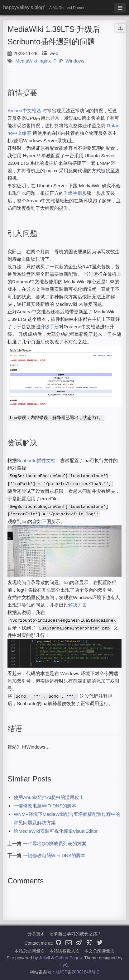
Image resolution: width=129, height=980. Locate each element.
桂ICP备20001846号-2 (78, 972)
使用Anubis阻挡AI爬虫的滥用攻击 (49, 797)
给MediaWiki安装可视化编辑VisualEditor (56, 831)
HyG (64, 965)
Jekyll (44, 958)
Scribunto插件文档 (36, 460)
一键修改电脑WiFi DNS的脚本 (45, 806)
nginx (45, 61)
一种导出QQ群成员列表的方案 (55, 844)
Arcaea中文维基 (24, 111)
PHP (58, 61)
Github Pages (69, 958)
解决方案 (78, 605)
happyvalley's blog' (24, 7)
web (54, 53)
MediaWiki (26, 61)
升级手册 (73, 193)
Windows (75, 61)
